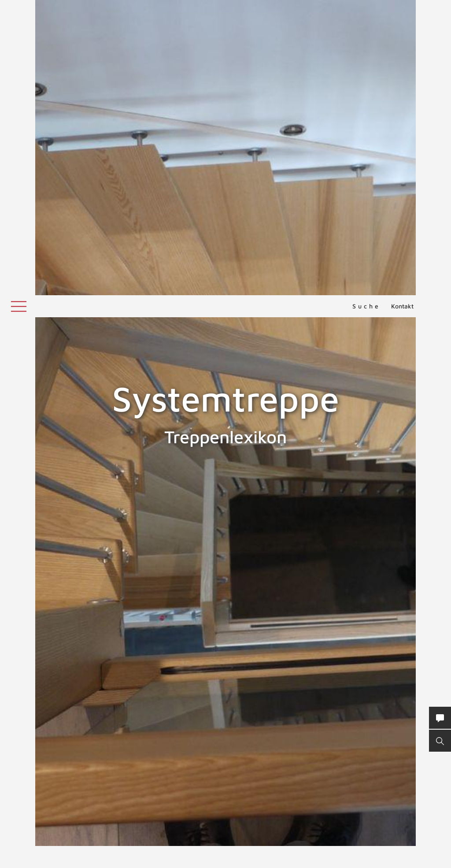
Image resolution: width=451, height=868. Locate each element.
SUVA (15, 599)
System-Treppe (173, 664)
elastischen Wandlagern (189, 783)
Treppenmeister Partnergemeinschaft (245, 700)
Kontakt (402, 11)
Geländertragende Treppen (200, 807)
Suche (366, 11)
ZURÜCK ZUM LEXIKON (196, 835)
